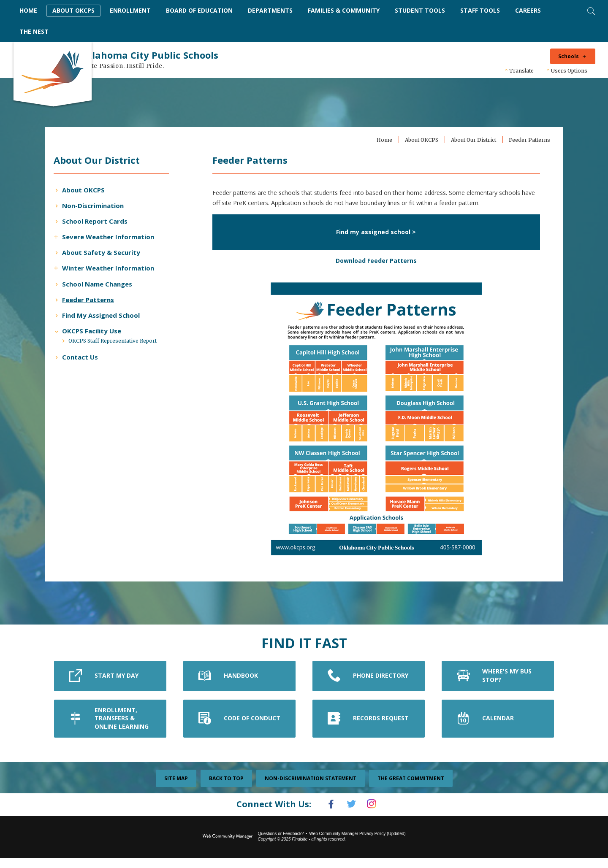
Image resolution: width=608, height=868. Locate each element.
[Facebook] (327, 815)
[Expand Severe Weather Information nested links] (79, 236)
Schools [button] (569, 56)
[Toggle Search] (590, 10)
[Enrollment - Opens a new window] (130, 11)
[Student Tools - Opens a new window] (420, 11)
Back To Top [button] (226, 790)
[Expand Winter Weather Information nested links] (79, 268)
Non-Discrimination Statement (311, 790)
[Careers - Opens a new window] (528, 11)
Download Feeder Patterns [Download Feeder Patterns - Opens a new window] (371, 272)
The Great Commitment (411, 790)
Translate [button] (521, 71)
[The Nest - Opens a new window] (34, 32)
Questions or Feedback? (281, 844)
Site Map (176, 790)
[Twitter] (351, 815)
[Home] (28, 11)
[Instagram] (376, 815)
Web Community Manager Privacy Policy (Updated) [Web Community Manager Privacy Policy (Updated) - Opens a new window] (357, 844)
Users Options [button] (569, 71)
